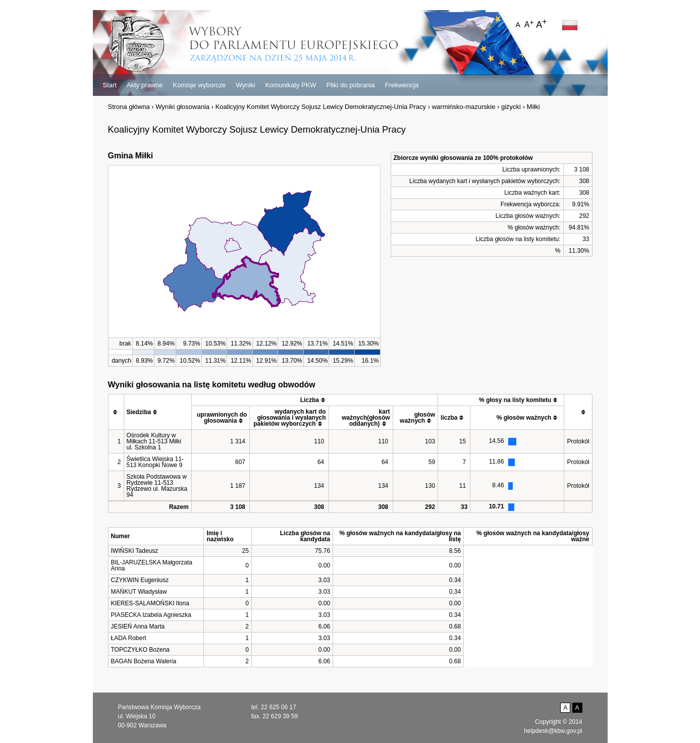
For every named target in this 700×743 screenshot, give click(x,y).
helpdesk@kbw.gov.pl (553, 731)
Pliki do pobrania (351, 85)
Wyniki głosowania (182, 107)
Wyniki (245, 85)
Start (110, 85)
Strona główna (129, 107)
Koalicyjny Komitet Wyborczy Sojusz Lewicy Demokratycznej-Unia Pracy (321, 107)
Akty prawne (145, 85)
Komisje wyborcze (200, 85)
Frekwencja (402, 85)
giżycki (511, 107)
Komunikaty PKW (290, 85)
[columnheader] (116, 412)
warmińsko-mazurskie (464, 107)
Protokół (578, 441)
